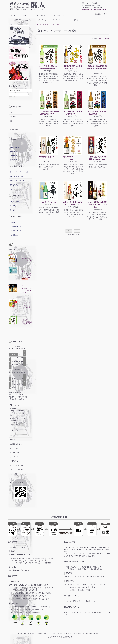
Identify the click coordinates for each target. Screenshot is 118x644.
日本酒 (12, 112)
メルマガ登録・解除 (16, 474)
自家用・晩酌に (15, 201)
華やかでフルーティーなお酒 (51, 24)
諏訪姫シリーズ (15, 160)
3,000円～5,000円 (16, 231)
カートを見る (72, 20)
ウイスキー (13, 125)
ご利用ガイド (25, 15)
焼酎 (11, 121)
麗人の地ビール (15, 147)
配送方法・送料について (18, 470)
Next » (77, 231)
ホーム (12, 15)
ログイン (106, 14)
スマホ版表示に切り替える (91, 634)
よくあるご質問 (15, 452)
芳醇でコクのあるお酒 (17, 181)
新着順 (107, 39)
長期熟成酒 (13, 156)
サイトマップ (14, 457)
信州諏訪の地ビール (16, 444)
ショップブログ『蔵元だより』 (20, 20)
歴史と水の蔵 (14, 435)
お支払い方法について (17, 465)
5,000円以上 (14, 235)
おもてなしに (14, 206)
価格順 (101, 39)
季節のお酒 (13, 151)
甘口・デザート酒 (16, 189)
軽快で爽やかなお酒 (16, 176)
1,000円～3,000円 (16, 226)
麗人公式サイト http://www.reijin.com (95, 10)
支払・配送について (30, 634)
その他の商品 (14, 129)
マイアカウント (56, 20)
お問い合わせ (41, 20)
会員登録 (97, 14)
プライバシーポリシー (64, 634)
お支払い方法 (40, 15)
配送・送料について (57, 15)
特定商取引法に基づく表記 (47, 634)
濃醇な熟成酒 (14, 185)
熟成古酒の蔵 (14, 440)
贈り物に (13, 210)
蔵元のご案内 (14, 448)
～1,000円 (13, 222)
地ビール (13, 117)
